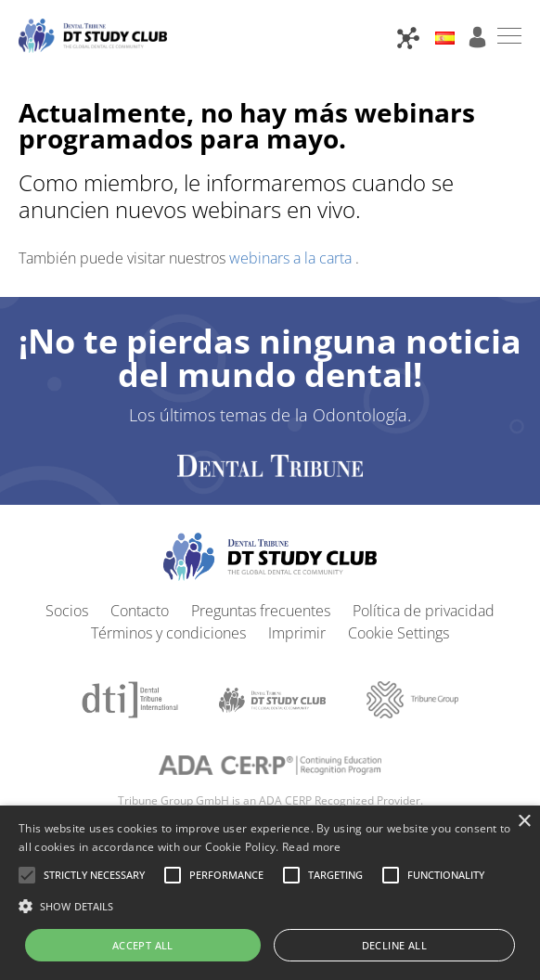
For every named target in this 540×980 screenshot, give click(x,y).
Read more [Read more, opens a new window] (312, 847)
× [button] (524, 822)
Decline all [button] (394, 945)
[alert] (270, 893)
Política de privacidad (424, 611)
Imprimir (297, 633)
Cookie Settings (399, 633)
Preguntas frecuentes (261, 611)
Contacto (140, 611)
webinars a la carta (292, 258)
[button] (94, 875)
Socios (67, 611)
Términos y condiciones (168, 633)
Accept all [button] (143, 945)
